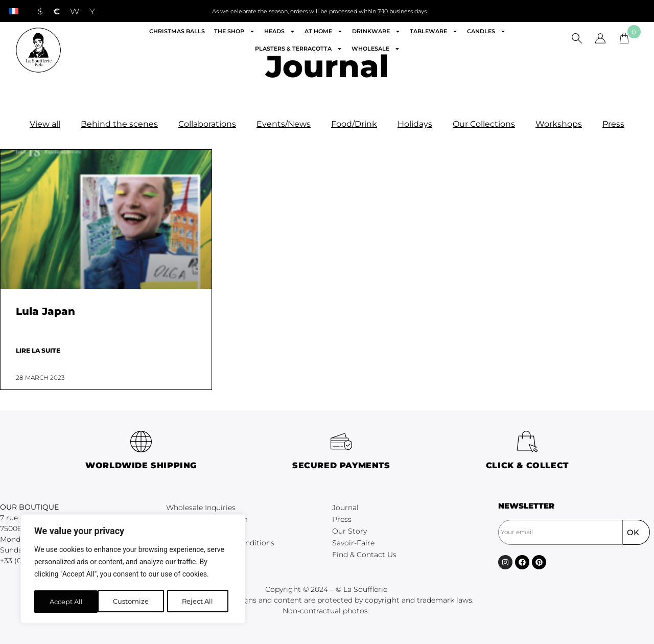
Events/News (284, 124)
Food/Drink (354, 124)
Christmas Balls (177, 31)
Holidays (415, 124)
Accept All (200, 602)
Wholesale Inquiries (201, 508)
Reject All (134, 602)
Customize (67, 602)
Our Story (349, 531)
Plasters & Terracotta (299, 49)
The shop (235, 31)
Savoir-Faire (353, 543)
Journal (345, 508)
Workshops (559, 124)
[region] (133, 570)
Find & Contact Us (364, 555)
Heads (280, 31)
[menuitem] (14, 11)
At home (324, 31)
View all (45, 124)
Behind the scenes (119, 124)
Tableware (434, 31)
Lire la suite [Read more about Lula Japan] (38, 350)
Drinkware (376, 31)
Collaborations (207, 124)
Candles (486, 31)
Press (613, 124)
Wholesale (376, 49)
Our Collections (484, 124)
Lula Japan (45, 311)
